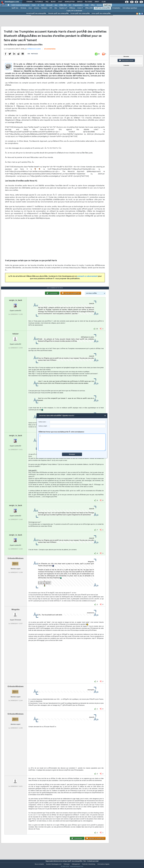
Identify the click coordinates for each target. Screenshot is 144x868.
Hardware (44, 8)
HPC (51, 8)
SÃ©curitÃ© (89, 8)
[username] (78, 422)
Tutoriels (39, 2)
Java (56, 5)
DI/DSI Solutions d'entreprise (21, 5)
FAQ (47, 2)
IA (38, 5)
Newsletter (70, 2)
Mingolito (15, 614)
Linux (30, 8)
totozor (16, 338)
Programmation (78, 5)
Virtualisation (116, 8)
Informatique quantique (130, 8)
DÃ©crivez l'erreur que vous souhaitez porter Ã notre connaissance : (72, 441)
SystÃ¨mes (107, 5)
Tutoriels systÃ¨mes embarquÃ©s (58, 13)
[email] (78, 426)
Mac (56, 8)
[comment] (72, 442)
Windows (23, 8)
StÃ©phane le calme (34, 50)
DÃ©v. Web (63, 5)
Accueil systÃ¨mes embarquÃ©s (36, 13)
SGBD (87, 5)
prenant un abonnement (88, 278)
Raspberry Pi (63, 8)
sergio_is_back (16, 304)
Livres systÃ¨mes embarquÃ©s (101, 13)
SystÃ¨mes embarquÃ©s (102, 8)
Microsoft (49, 5)
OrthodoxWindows (16, 563)
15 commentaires (50, 50)
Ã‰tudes (89, 2)
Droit (97, 2)
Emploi (80, 2)
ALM (43, 5)
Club (103, 2)
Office (93, 5)
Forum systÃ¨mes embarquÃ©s (80, 13)
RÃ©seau (72, 8)
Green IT (80, 8)
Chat (60, 2)
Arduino (36, 8)
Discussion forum (126, 60)
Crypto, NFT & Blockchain (74, 11)
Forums (29, 2)
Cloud (34, 5)
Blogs (53, 2)
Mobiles (99, 5)
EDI (70, 5)
